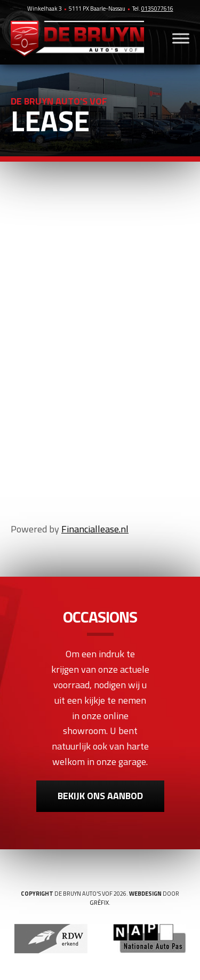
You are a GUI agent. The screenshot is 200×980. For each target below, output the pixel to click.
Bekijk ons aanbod (100, 796)
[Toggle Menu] (181, 38)
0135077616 (157, 9)
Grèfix (99, 903)
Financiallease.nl (95, 529)
